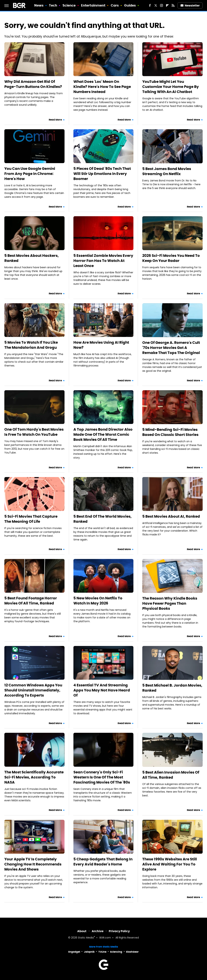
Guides (130, 5)
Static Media (86, 938)
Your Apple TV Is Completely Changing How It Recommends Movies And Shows (33, 864)
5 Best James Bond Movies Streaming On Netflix (167, 171)
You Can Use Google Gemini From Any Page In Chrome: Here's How (30, 174)
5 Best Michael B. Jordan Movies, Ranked (172, 688)
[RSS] (173, 5)
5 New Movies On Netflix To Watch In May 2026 (98, 601)
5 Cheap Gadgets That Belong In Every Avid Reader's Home (103, 862)
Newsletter (190, 6)
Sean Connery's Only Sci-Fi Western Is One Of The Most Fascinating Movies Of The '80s (102, 777)
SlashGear (132, 952)
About (82, 931)
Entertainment (93, 5)
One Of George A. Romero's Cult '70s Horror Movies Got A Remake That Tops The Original (171, 348)
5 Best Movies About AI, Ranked (171, 516)
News (39, 5)
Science (69, 5)
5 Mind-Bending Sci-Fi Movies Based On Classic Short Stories (170, 432)
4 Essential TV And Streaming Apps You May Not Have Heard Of (102, 690)
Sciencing (116, 952)
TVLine (102, 952)
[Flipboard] (167, 5)
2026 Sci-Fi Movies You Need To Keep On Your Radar (171, 258)
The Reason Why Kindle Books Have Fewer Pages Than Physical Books (170, 603)
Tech (53, 5)
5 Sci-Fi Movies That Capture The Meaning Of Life (31, 519)
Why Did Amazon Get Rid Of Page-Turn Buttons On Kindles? (33, 84)
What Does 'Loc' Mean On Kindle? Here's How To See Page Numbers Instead (102, 87)
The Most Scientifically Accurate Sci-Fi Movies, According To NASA (34, 777)
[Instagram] (162, 5)
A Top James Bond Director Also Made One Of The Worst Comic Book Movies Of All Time (103, 434)
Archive (98, 931)
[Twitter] (156, 5)
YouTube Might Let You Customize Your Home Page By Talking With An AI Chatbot (171, 87)
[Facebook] (150, 5)
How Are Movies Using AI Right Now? (101, 345)
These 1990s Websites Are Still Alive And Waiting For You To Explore (170, 864)
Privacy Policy (119, 931)
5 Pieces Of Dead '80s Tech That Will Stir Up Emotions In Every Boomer (102, 174)
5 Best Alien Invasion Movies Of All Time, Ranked (171, 775)
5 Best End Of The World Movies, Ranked (103, 519)
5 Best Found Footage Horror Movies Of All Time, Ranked (31, 601)
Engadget (74, 952)
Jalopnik (89, 952)
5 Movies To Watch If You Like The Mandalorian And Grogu (31, 345)
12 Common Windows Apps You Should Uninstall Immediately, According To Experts (33, 690)
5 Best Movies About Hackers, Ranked (32, 258)
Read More (55, 120)
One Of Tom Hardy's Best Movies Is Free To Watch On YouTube (34, 432)
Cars (115, 5)
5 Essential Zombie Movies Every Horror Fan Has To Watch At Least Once (103, 261)
